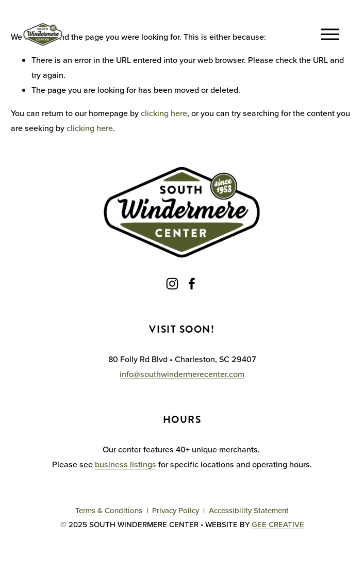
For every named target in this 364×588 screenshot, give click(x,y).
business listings (126, 464)
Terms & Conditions (109, 510)
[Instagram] (172, 284)
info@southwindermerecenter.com (182, 374)
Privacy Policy (176, 510)
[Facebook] (192, 284)
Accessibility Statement (249, 510)
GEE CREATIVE (278, 524)
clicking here (164, 113)
